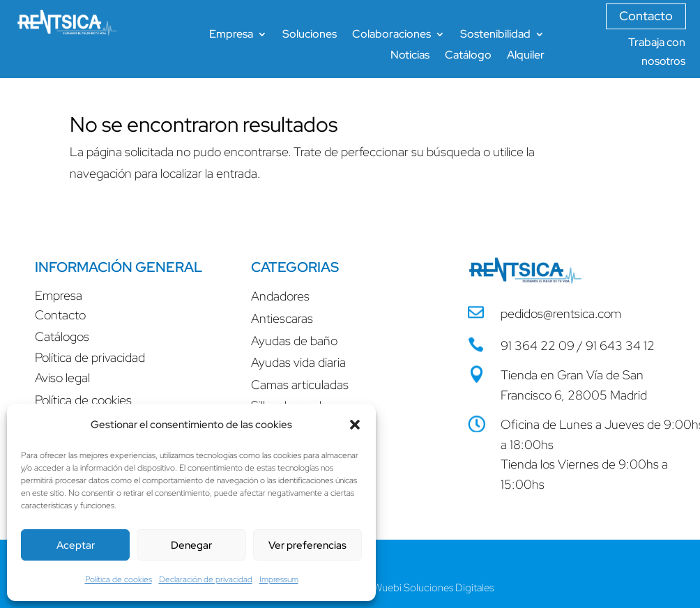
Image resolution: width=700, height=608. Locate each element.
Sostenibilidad (495, 35)
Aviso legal (62, 378)
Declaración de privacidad (206, 579)
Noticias (410, 56)
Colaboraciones (391, 35)
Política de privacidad (90, 357)
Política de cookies (119, 579)
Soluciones (310, 35)
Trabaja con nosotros (657, 52)
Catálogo (468, 56)
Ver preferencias (307, 545)
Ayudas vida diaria (298, 362)
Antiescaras (282, 318)
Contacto (646, 16)
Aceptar (76, 545)
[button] (355, 425)
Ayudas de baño (294, 341)
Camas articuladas (300, 385)
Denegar (191, 545)
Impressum (279, 579)
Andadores (280, 296)
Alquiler (526, 56)
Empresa (231, 35)
